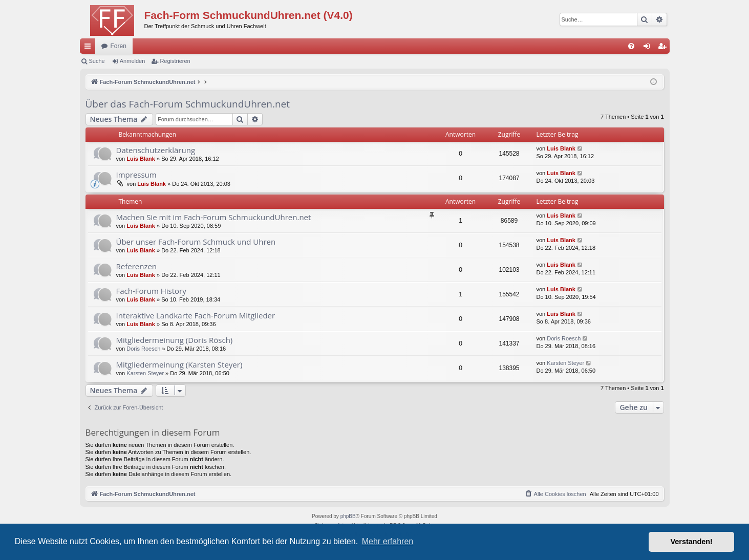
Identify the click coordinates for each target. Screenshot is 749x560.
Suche (97, 61)
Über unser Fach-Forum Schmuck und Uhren (196, 242)
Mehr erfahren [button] (388, 541)
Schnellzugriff (90, 48)
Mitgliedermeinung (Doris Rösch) (175, 340)
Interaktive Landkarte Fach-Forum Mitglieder (196, 315)
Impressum (136, 175)
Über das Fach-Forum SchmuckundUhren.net (188, 104)
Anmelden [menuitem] (648, 48)
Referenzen (137, 266)
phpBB (348, 516)
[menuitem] (631, 46)
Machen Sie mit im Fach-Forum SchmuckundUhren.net (214, 217)
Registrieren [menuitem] (664, 48)
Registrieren (175, 61)
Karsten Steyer (145, 373)
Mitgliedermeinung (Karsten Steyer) (179, 364)
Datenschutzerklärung (156, 150)
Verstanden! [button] (692, 542)
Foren (119, 46)
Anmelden (133, 61)
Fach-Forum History (151, 291)
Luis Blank (141, 159)
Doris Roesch (143, 349)
